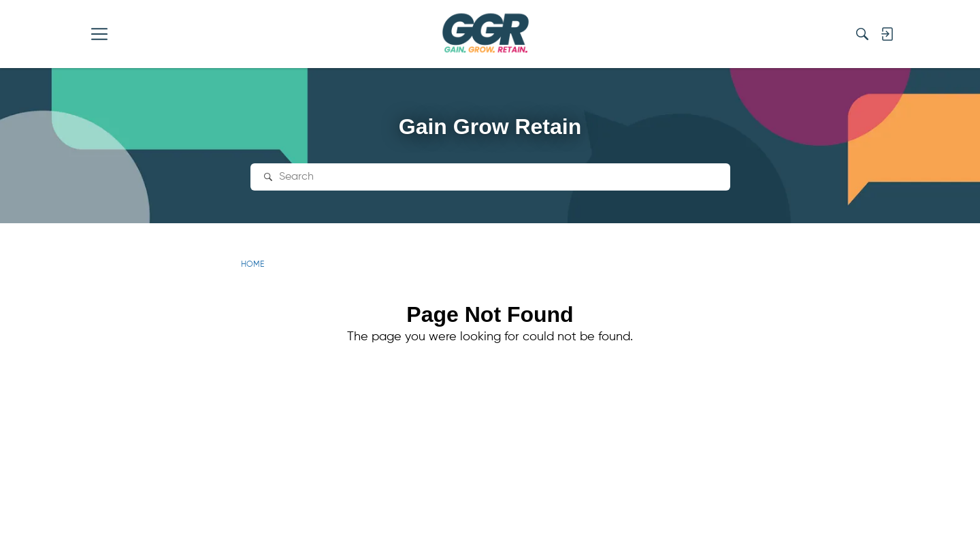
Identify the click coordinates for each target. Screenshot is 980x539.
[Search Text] (500, 177)
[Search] (862, 34)
